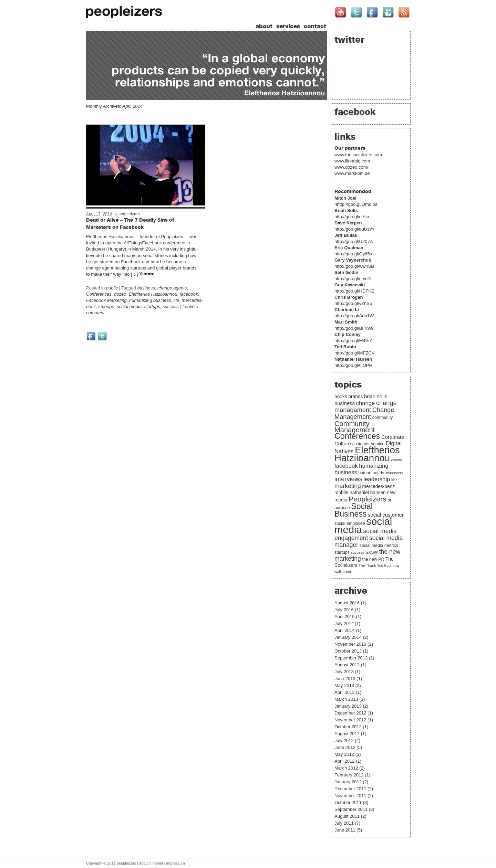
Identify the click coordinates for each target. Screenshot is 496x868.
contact (315, 27)
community (383, 417)
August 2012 (347, 734)
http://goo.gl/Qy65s (353, 254)
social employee (350, 523)
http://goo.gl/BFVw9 (354, 328)
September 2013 (351, 658)
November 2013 (350, 644)
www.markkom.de (352, 173)
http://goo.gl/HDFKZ (354, 291)
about (264, 27)
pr (389, 500)
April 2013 (345, 692)
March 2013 (346, 699)
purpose (342, 508)
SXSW (372, 552)
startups (152, 306)
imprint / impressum (168, 863)
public (112, 288)
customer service (368, 444)
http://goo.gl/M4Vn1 (354, 341)
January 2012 (348, 782)
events (397, 460)
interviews (348, 479)
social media (129, 306)
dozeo (120, 294)
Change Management (364, 413)
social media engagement (366, 534)
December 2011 (350, 789)
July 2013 (344, 672)
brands (355, 397)
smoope (106, 306)
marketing (348, 486)
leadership (377, 479)
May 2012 (344, 754)
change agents (172, 288)
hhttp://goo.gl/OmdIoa (356, 204)
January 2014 (348, 637)
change (366, 403)
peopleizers (129, 214)
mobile (341, 493)
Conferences (99, 294)
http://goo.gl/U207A (354, 241)
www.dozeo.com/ (351, 167)
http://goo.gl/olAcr (352, 217)
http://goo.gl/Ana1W (354, 316)
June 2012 (345, 747)
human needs (371, 473)
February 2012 (349, 775)
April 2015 (345, 617)
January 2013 (348, 706)
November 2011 (350, 796)
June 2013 (345, 679)
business (146, 288)
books (341, 397)
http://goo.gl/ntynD (353, 279)
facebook (189, 294)
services (288, 27)
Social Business (354, 510)
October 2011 (348, 802)
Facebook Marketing (106, 300)
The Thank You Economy (379, 565)
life (177, 300)
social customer (386, 515)
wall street (343, 572)
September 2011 (351, 809)
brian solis (376, 396)
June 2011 (345, 830)
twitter (349, 40)
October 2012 (348, 727)
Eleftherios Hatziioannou (153, 294)
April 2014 (345, 630)
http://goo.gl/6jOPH (353, 365)
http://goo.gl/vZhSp (353, 303)
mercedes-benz (378, 486)
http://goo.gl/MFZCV (354, 353)
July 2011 (344, 823)
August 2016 (347, 603)
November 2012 (350, 720)
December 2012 (350, 713)
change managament (366, 406)
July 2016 (344, 610)
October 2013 (348, 651)
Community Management (355, 427)
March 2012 (346, 768)
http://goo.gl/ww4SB (354, 266)
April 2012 (345, 761)
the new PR (373, 559)
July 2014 (344, 623)
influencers (394, 473)
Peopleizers (367, 499)
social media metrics (379, 546)
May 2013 (344, 685)
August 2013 (347, 665)
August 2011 (347, 816)
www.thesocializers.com (358, 155)
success (171, 306)
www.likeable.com (352, 161)
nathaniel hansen (368, 493)
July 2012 (344, 740)
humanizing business (150, 300)
